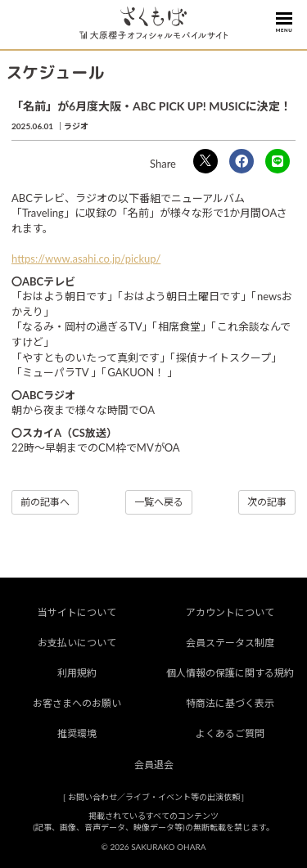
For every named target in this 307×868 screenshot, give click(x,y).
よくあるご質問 (230, 733)
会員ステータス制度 (230, 643)
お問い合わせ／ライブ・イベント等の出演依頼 (154, 797)
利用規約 (77, 673)
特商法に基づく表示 (230, 703)
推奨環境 (77, 733)
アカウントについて (230, 612)
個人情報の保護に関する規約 (230, 673)
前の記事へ (45, 502)
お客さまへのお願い (77, 703)
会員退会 (154, 765)
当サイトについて (77, 612)
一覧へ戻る (159, 502)
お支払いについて (77, 643)
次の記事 (267, 502)
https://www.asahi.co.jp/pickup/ (86, 259)
